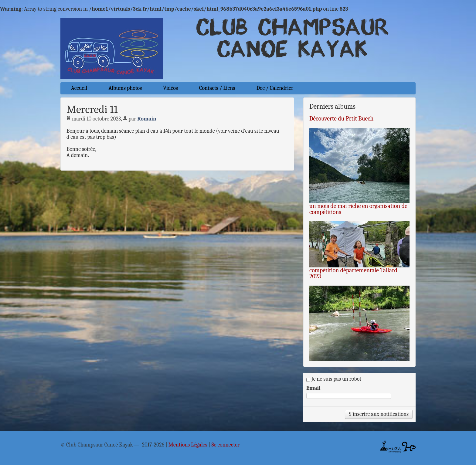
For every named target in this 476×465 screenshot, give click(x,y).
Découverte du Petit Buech (342, 119)
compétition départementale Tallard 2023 (353, 273)
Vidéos (170, 88)
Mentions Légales (188, 445)
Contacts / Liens (217, 88)
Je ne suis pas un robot (334, 379)
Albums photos (125, 88)
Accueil (79, 88)
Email (313, 388)
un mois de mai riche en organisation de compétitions (358, 209)
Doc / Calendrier (275, 88)
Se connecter (225, 445)
